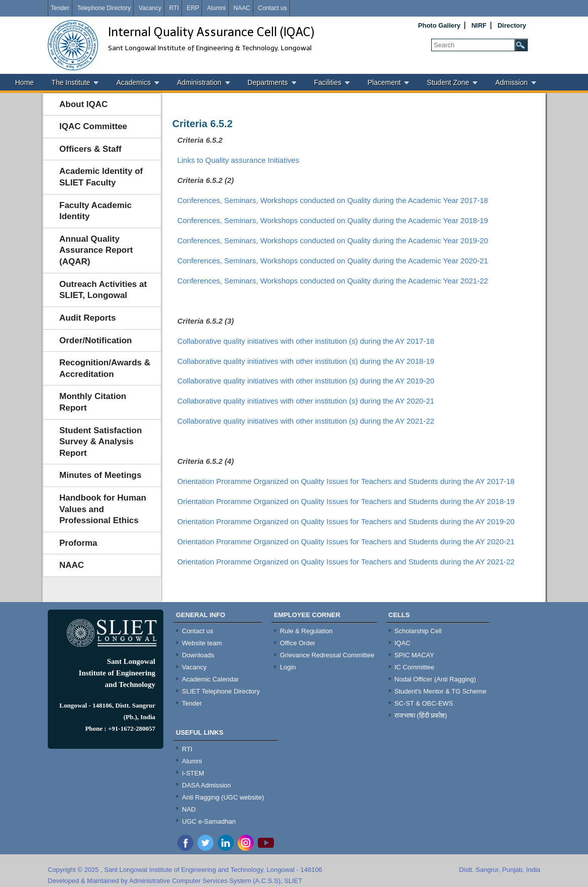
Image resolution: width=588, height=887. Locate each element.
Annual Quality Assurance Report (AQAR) (96, 250)
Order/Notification (96, 340)
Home (24, 82)
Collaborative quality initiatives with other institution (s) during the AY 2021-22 (306, 421)
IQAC (403, 643)
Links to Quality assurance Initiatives (238, 160)
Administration (199, 82)
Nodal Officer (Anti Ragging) (435, 679)
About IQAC (83, 104)
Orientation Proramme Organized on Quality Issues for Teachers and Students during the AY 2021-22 (346, 562)
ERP (193, 8)
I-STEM (193, 773)
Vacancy (150, 8)
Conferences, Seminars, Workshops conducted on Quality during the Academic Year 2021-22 (333, 281)
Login (288, 667)
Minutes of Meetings (100, 475)
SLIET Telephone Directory (221, 691)
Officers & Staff (90, 149)
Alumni (216, 8)
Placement (384, 82)
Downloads (198, 655)
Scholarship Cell (418, 631)
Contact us (273, 8)
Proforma (78, 543)
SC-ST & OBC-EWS (424, 703)
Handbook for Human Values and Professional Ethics (103, 509)
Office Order (298, 643)
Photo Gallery (439, 25)
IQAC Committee (93, 126)
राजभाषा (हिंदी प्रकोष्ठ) (421, 715)
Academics (133, 82)
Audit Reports (87, 318)
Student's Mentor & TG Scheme (440, 691)
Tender (60, 8)
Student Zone (448, 82)
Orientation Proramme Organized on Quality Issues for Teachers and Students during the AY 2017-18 (346, 481)
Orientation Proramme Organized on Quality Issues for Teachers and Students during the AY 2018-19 (346, 501)
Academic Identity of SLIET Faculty (101, 177)
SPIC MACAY (414, 655)
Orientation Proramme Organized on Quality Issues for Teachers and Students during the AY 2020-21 (346, 541)
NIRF (479, 25)
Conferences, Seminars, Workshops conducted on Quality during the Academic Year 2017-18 (333, 200)
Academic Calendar (210, 679)
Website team (202, 643)
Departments (268, 82)
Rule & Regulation (306, 631)
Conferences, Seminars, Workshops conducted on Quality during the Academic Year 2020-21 (333, 261)
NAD (189, 809)
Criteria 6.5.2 (203, 124)
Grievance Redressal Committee (327, 655)
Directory (512, 25)
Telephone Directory (104, 8)
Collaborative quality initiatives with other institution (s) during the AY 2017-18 (306, 341)
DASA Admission (207, 785)
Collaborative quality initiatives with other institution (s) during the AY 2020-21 (306, 401)
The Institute (71, 82)
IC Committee (414, 667)
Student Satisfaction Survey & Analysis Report (101, 442)
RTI (174, 8)
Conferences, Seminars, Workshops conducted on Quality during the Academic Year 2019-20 (333, 240)
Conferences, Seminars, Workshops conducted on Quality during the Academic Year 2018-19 (333, 220)
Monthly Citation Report (93, 402)
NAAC (241, 8)
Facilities (328, 82)
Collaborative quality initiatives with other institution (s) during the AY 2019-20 (306, 381)
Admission (511, 82)
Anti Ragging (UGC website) (223, 797)
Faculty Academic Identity (95, 211)
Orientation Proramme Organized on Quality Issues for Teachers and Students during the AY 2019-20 (346, 521)
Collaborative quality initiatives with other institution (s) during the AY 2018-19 (306, 361)
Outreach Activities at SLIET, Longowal (103, 290)
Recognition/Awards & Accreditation (105, 368)
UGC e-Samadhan (209, 821)
